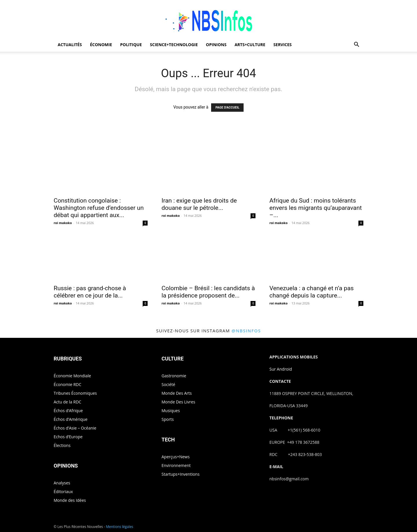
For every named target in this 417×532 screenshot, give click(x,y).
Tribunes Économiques (75, 393)
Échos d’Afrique (68, 411)
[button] (356, 45)
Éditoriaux (63, 492)
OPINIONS (216, 45)
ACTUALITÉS (70, 45)
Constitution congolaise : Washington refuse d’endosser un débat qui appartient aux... (99, 208)
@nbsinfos (246, 331)
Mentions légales (119, 527)
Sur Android (281, 369)
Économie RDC (68, 384)
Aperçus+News (176, 457)
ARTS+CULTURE (250, 45)
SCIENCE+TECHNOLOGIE (174, 45)
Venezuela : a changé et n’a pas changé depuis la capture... (312, 292)
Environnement (176, 465)
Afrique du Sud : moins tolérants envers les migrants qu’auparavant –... (316, 208)
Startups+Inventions (181, 474)
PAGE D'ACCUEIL (227, 108)
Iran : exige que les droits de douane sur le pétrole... (199, 204)
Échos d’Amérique (71, 419)
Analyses (62, 483)
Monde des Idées (70, 500)
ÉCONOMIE (101, 45)
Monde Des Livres (178, 402)
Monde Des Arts (177, 393)
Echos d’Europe (68, 437)
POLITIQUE (131, 45)
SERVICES (283, 45)
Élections (62, 445)
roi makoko (63, 223)
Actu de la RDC (67, 402)
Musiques (171, 411)
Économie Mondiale (72, 376)
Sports (168, 419)
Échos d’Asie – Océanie (75, 428)
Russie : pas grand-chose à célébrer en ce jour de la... (90, 292)
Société (168, 384)
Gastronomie (174, 376)
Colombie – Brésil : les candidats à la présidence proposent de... (208, 292)
